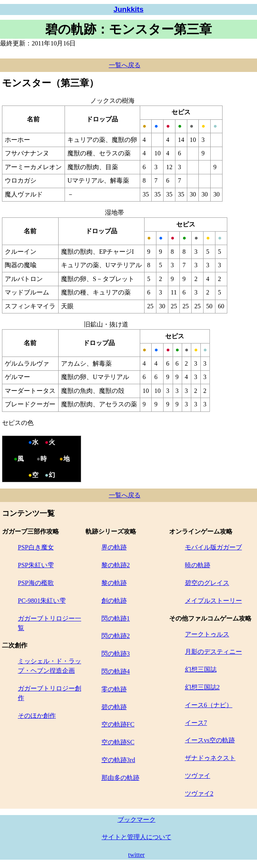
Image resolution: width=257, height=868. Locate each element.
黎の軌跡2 (116, 565)
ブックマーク (137, 820)
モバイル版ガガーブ (213, 547)
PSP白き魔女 (36, 547)
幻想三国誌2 (202, 687)
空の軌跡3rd (118, 760)
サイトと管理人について (137, 837)
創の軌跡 (114, 601)
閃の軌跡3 (116, 654)
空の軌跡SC (118, 742)
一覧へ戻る (125, 65)
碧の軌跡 (114, 707)
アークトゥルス (207, 634)
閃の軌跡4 (116, 671)
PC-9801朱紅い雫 (42, 601)
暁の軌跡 (198, 565)
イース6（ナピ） (209, 705)
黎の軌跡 (114, 583)
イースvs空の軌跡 (210, 740)
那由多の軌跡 (120, 778)
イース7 (196, 723)
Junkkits (129, 9)
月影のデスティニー (213, 652)
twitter (137, 855)
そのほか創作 (37, 716)
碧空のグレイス (207, 583)
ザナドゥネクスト (210, 758)
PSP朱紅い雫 (36, 565)
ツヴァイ (198, 776)
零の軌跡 (114, 689)
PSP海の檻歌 (36, 583)
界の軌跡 (114, 547)
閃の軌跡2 (116, 636)
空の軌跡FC (118, 724)
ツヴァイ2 (199, 793)
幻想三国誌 (201, 669)
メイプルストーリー (213, 601)
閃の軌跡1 (116, 618)
